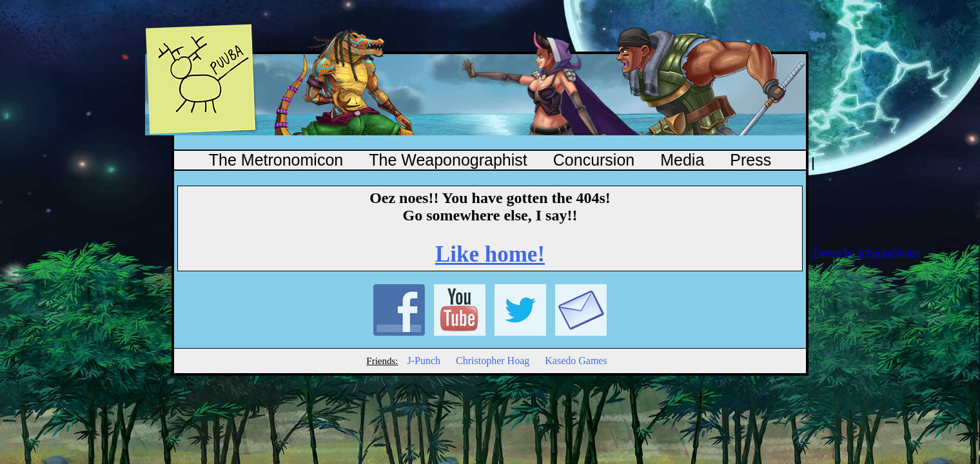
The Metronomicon (276, 160)
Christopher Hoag (493, 361)
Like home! (490, 254)
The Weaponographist (448, 160)
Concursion (594, 160)
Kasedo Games (576, 361)
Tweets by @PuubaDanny (866, 253)
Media (682, 160)
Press (750, 160)
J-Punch (424, 361)
